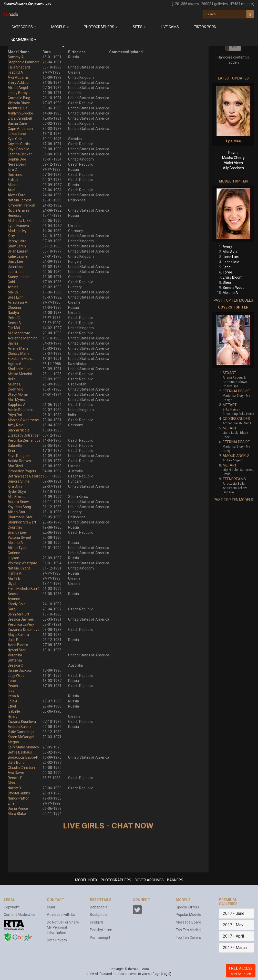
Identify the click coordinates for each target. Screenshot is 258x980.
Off (235, 47)
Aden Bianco (18, 645)
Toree (227, 272)
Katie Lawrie (18, 256)
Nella (12, 379)
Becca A (14, 323)
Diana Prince (18, 808)
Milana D (15, 384)
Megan (13, 742)
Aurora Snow (18, 502)
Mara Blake (17, 814)
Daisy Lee (15, 261)
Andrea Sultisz (20, 727)
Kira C (12, 169)
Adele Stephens (21, 410)
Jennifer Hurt (18, 614)
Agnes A (15, 364)
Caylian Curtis (19, 144)
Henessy (15, 215)
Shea (227, 282)
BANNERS (175, 880)
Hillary (13, 716)
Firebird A (15, 72)
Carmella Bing (19, 98)
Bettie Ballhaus (20, 752)
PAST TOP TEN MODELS (233, 300)
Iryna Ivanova (18, 226)
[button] (24, 40)
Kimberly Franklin (21, 205)
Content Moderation (20, 915)
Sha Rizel (15, 466)
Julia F (13, 640)
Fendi (227, 267)
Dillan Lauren (18, 251)
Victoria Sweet (19, 538)
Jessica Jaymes (21, 619)
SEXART (229, 373)
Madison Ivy (17, 231)
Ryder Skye (17, 492)
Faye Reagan (18, 456)
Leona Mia (231, 262)
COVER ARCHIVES (149, 880)
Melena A (15, 543)
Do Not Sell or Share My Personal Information (63, 927)
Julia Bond (16, 762)
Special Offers (187, 907)
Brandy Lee (17, 532)
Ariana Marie (18, 348)
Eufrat (13, 180)
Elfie (11, 803)
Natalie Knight (19, 568)
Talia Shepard (19, 67)
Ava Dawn (16, 773)
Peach (13, 686)
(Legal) (166, 974)
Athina (13, 287)
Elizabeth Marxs (21, 359)
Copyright (12, 907)
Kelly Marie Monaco (23, 747)
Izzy (11, 691)
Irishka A (15, 573)
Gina (11, 783)
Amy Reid (16, 425)
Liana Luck (231, 257)
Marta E (14, 578)
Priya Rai (15, 415)
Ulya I (12, 584)
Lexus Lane (17, 134)
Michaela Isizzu (20, 221)
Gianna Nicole (19, 430)
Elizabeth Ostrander (24, 435)
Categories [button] (24, 27)
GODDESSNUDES (236, 419)
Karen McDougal (21, 737)
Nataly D (14, 788)
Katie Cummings (21, 732)
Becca (13, 594)
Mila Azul (230, 252)
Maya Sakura (18, 635)
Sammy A (16, 57)
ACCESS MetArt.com (241, 971)
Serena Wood (234, 288)
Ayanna (14, 599)
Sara (12, 609)
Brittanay (15, 660)
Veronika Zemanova (24, 440)
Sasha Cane (17, 123)
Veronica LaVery (21, 624)
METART (230, 405)
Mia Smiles (17, 497)
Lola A (13, 701)
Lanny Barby (18, 93)
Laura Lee (16, 272)
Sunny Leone (18, 277)
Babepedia (99, 907)
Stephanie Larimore (24, 62)
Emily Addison (19, 83)
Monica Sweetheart (24, 420)
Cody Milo (16, 389)
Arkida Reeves (19, 461)
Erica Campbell (20, 118)
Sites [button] (139, 27)
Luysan (13, 558)
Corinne (14, 553)
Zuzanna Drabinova (24, 630)
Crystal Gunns (19, 793)
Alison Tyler (17, 548)
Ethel (12, 706)
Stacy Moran (18, 394)
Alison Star (17, 512)
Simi (11, 451)
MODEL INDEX (86, 880)
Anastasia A (18, 302)
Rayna (233, 153)
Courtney (15, 527)
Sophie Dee (17, 159)
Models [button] (60, 27)
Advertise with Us (61, 915)
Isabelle (14, 711)
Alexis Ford (17, 195)
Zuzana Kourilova (22, 722)
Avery (227, 247)
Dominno (15, 175)
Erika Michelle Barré (24, 589)
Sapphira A (17, 405)
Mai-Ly (13, 292)
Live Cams (170, 27)
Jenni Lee (16, 267)
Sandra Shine (19, 481)
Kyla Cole (15, 139)
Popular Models (188, 915)
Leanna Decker (20, 154)
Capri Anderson (20, 129)
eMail (51, 907)
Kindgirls (97, 922)
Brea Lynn (16, 297)
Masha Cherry (233, 158)
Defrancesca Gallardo (25, 476)
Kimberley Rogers (22, 471)
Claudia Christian (21, 768)
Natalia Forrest (19, 200)
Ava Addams (18, 77)
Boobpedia (99, 915)
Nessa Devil (17, 164)
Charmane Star (20, 517)
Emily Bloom (233, 277)
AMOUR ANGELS (236, 456)
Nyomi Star (17, 650)
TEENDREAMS (234, 479)
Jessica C (15, 665)
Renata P (15, 778)
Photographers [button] (101, 27)
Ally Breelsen (233, 168)
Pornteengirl (100, 938)
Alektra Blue (18, 108)
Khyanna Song (19, 507)
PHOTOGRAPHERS (116, 880)
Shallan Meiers (20, 369)
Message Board (188, 922)
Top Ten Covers (188, 938)
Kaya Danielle (18, 149)
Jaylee (13, 343)
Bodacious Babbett (23, 757)
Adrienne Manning (23, 338)
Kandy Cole (17, 604)
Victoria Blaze (19, 103)
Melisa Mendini (20, 374)
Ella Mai (14, 328)
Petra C (14, 318)
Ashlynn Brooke (20, 113)
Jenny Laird (17, 241)
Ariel (11, 190)
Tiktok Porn (205, 27)
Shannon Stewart (22, 522)
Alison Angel (18, 88)
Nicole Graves (19, 210)
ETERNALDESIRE (236, 391)
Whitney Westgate (22, 563)
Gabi (11, 282)
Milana (13, 185)
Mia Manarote (19, 333)
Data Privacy (57, 940)
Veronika (15, 655)
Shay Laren (17, 246)
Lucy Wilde (16, 676)
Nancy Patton (19, 798)
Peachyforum (101, 930)
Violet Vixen (233, 163)
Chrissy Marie (19, 354)
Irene (12, 681)
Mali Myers (16, 400)
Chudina (14, 307)
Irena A (13, 696)
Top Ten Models (189, 930)
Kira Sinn (15, 486)
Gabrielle (15, 446)
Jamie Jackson (20, 670)
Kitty (11, 236)
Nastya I (14, 313)
